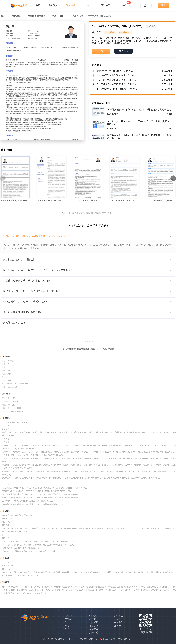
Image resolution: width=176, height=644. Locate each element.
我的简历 (94, 619)
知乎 (67, 629)
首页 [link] (3, 16)
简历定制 (94, 626)
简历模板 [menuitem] (71, 6)
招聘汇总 (94, 633)
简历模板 (94, 623)
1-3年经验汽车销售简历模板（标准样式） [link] (91, 16)
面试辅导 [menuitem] (105, 6)
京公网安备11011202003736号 (116, 639)
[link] (16, 16)
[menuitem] (125, 4)
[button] (88, 236)
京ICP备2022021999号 (88, 639)
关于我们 (119, 623)
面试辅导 (94, 629)
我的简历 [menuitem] (53, 6)
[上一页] (3, 178)
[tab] (88, 236)
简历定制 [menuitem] (88, 6)
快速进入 (94, 616)
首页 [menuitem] (38, 6)
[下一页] (173, 178)
